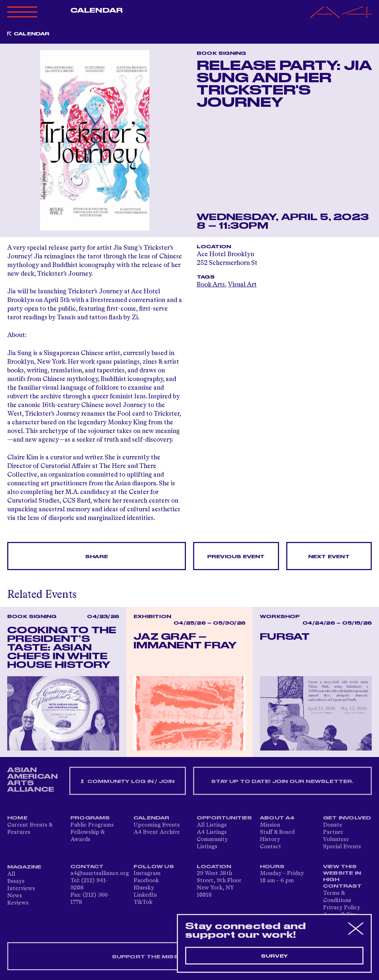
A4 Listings (212, 832)
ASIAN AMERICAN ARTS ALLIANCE (32, 780)
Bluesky (144, 888)
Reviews (18, 903)
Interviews (21, 889)
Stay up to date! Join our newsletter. (282, 782)
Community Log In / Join (127, 782)
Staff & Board (277, 832)
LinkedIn (145, 895)
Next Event (329, 557)
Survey (274, 956)
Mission (270, 825)
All (11, 874)
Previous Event (236, 557)
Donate (333, 825)
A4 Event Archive (157, 832)
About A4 (277, 818)
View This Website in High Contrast (343, 876)
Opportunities (225, 818)
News (15, 896)
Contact (271, 847)
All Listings (212, 825)
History (270, 840)
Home (17, 818)
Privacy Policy (342, 908)
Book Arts (211, 285)
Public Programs (92, 825)
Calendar (97, 10)
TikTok (143, 902)
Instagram (147, 874)
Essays (16, 881)
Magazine (24, 867)
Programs (90, 818)
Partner (333, 832)
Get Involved (347, 818)
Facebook (146, 881)
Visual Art (242, 285)
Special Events (342, 847)
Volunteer (336, 840)
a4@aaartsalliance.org (100, 874)
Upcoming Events (157, 825)
